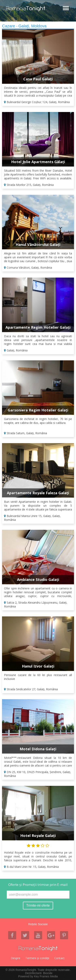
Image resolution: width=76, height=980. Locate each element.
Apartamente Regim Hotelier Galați (38, 327)
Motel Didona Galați (38, 749)
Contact (59, 958)
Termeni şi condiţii (37, 958)
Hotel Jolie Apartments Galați (38, 162)
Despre (16, 958)
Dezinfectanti (33, 973)
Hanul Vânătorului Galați (38, 244)
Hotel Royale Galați (38, 836)
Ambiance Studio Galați (38, 579)
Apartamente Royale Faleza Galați (38, 493)
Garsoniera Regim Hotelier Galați (38, 410)
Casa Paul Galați (38, 79)
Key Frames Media (46, 976)
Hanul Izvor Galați (38, 666)
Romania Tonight (38, 949)
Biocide (48, 973)
